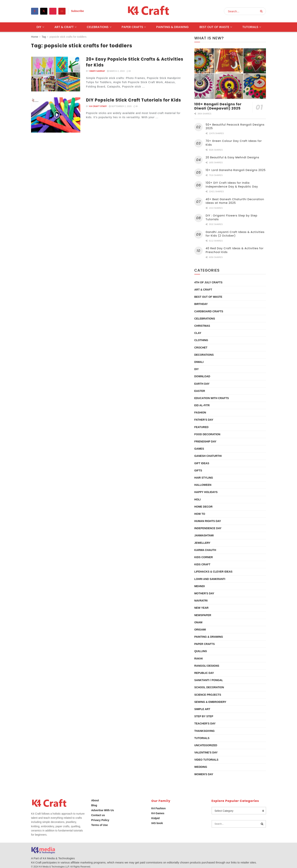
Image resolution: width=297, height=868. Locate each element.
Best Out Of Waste (214, 27)
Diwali (199, 362)
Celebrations (98, 27)
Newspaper (203, 615)
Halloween (203, 485)
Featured (201, 427)
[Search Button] (262, 11)
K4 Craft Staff (98, 106)
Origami (200, 630)
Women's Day (204, 774)
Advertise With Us (103, 810)
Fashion (200, 413)
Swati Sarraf (97, 71)
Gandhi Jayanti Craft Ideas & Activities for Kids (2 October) (235, 234)
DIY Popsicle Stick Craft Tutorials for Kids (134, 100)
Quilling (201, 651)
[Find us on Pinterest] (53, 11)
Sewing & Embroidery (210, 702)
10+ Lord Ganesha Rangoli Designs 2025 (236, 170)
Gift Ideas (202, 463)
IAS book (157, 823)
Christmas (202, 326)
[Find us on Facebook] (35, 11)
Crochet (201, 348)
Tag (44, 37)
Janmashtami (204, 535)
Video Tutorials (206, 760)
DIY (39, 27)
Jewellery (202, 543)
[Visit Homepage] (149, 11)
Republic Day (204, 673)
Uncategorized (206, 745)
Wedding (201, 767)
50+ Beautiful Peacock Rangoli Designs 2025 (235, 127)
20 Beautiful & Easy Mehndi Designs (233, 157)
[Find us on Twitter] (44, 11)
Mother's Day (204, 593)
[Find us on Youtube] (62, 11)
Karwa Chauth (205, 550)
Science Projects (208, 695)
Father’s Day (204, 420)
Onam (198, 622)
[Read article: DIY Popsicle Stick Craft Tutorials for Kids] (56, 115)
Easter (200, 391)
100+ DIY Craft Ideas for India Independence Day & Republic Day (232, 185)
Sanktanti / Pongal (209, 680)
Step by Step (204, 716)
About (95, 800)
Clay (198, 333)
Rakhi (199, 659)
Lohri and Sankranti (210, 579)
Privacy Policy (100, 820)
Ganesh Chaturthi (208, 456)
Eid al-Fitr (202, 405)
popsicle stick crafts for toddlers (68, 37)
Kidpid (156, 818)
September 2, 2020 (120, 106)
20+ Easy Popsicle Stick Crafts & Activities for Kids (135, 62)
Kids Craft (202, 564)
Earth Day (202, 384)
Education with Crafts (212, 398)
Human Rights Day (208, 521)
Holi (197, 499)
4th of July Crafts (208, 282)
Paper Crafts (132, 27)
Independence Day (208, 528)
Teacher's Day (205, 723)
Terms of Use (100, 825)
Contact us (98, 815)
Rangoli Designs (207, 666)
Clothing (201, 340)
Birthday (201, 304)
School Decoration (209, 687)
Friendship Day (205, 441)
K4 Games (158, 813)
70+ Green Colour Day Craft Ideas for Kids (234, 143)
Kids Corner (204, 557)
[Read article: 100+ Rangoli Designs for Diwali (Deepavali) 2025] (230, 74)
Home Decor (203, 507)
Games (199, 449)
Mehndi (200, 586)
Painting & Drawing (172, 27)
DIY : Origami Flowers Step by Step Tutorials (232, 217)
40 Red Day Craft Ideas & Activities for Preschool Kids (235, 250)
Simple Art (202, 709)
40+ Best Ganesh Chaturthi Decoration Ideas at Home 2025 (235, 201)
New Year (201, 608)
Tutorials (250, 27)
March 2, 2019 (116, 71)
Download (202, 376)
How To (200, 514)
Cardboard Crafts (209, 311)
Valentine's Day (206, 752)
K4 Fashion (158, 808)
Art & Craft (64, 27)
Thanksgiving (204, 731)
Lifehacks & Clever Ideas (213, 572)
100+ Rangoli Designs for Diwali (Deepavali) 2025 (218, 106)
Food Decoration (207, 434)
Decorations (204, 355)
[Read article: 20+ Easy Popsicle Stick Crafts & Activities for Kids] (56, 74)
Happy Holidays (206, 492)
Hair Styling (204, 478)
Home (35, 37)
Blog (94, 805)
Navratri (201, 601)
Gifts (198, 470)
